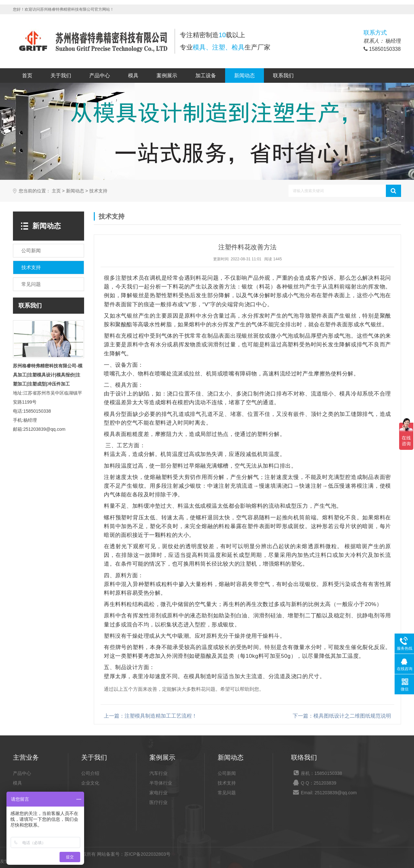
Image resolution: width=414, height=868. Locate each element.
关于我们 (61, 76)
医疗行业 (158, 802)
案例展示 (167, 76)
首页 (27, 76)
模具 (133, 76)
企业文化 (90, 783)
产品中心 (100, 76)
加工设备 (206, 76)
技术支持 (98, 191)
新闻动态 (245, 76)
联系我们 (283, 76)
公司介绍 (90, 773)
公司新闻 (227, 773)
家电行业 (158, 793)
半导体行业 (161, 783)
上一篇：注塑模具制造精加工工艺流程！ (150, 716)
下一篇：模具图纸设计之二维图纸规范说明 (342, 716)
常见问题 (227, 793)
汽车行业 (158, 773)
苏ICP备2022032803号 (147, 854)
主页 (56, 191)
